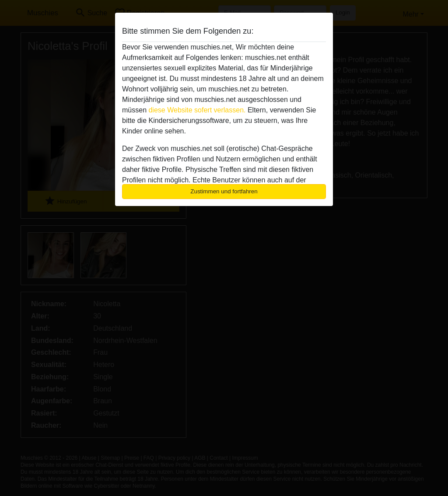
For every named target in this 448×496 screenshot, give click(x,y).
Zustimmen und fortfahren (224, 191)
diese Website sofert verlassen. (197, 110)
